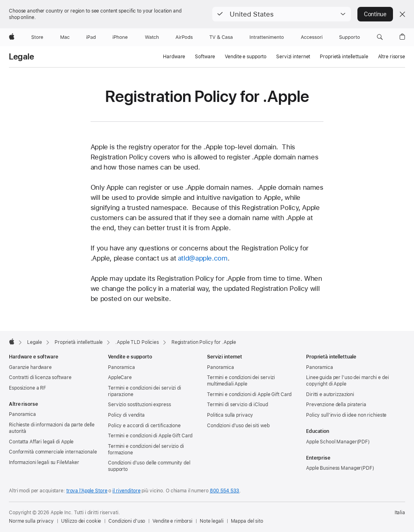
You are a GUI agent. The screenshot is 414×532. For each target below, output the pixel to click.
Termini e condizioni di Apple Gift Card (150, 436)
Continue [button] (375, 14)
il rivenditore (126, 491)
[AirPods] (184, 37)
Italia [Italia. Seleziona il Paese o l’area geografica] (400, 513)
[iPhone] (120, 37)
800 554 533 (225, 491)
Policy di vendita (126, 415)
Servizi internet (293, 57)
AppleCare (120, 377)
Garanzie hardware (30, 367)
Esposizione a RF (27, 388)
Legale (21, 57)
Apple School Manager (332, 442)
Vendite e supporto (246, 57)
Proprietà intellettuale (344, 57)
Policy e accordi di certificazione (144, 426)
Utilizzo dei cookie (81, 521)
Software (205, 57)
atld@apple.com (203, 258)
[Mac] (65, 37)
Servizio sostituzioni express (139, 405)
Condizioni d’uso (127, 521)
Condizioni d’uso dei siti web (238, 426)
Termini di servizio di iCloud (238, 405)
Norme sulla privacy (31, 521)
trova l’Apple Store (87, 491)
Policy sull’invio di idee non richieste (346, 415)
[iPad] (91, 37)
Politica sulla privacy (230, 415)
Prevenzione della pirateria (336, 405)
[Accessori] (312, 37)
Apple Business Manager (334, 468)
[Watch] (152, 37)
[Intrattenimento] (267, 37)
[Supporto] (350, 37)
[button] (282, 14)
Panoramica (22, 414)
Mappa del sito (247, 521)
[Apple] (12, 37)
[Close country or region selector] (402, 14)
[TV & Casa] (221, 37)
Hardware (174, 57)
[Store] (37, 37)
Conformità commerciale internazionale (53, 452)
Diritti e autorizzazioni (330, 394)
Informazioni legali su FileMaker (44, 462)
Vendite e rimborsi (172, 521)
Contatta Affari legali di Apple (41, 442)
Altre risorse (392, 57)
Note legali (212, 521)
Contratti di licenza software (40, 377)
